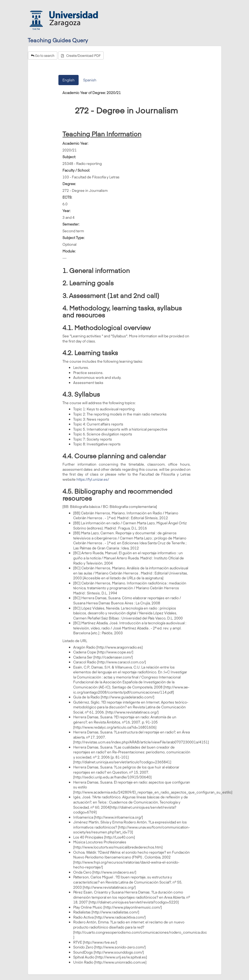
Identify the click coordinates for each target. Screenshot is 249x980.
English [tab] (69, 80)
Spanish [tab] (90, 80)
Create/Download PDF (81, 56)
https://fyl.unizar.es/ (93, 479)
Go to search (43, 56)
